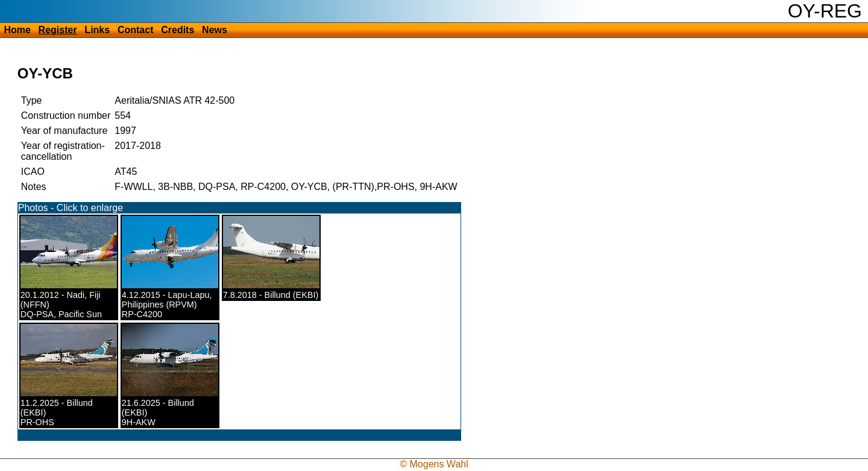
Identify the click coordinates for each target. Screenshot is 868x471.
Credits (178, 30)
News (215, 30)
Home (17, 30)
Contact (136, 30)
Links (97, 30)
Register (58, 30)
